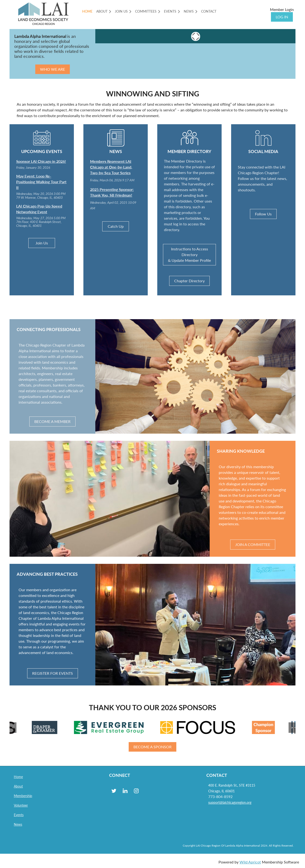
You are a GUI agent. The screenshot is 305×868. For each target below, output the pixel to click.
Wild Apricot (250, 862)
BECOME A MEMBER (52, 421)
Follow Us (263, 214)
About (18, 786)
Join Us (42, 243)
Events (19, 815)
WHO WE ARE (53, 69)
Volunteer (21, 805)
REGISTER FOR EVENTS (53, 673)
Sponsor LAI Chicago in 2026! (41, 161)
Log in (282, 17)
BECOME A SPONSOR (152, 747)
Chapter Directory (189, 281)
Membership (23, 796)
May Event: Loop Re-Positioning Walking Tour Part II (41, 182)
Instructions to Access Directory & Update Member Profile (189, 255)
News (18, 824)
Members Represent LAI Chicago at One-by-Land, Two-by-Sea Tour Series (111, 167)
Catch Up (116, 226)
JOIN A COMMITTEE (253, 544)
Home (18, 777)
